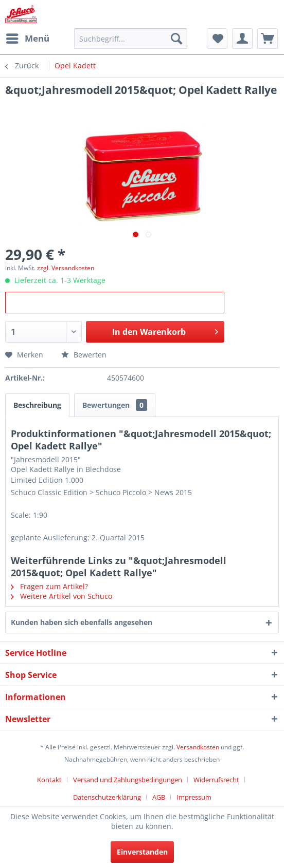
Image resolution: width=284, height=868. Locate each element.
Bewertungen (115, 405)
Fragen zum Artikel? (49, 586)
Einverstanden (142, 852)
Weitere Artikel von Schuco (61, 596)
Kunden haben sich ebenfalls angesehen (82, 622)
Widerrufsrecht (216, 780)
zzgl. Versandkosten (66, 268)
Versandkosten (198, 747)
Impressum (194, 797)
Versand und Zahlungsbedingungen (128, 780)
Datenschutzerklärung (107, 797)
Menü (28, 37)
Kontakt (49, 780)
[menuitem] (27, 39)
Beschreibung (37, 405)
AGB (159, 797)
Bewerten (84, 355)
